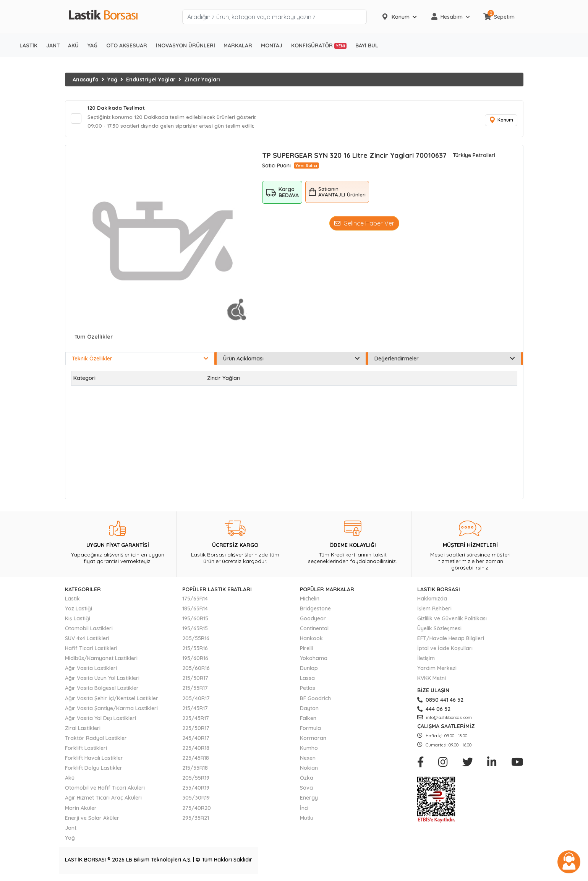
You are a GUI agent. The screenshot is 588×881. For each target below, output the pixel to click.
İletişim (426, 660)
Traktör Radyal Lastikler (96, 739)
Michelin (310, 600)
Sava (306, 789)
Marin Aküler (81, 809)
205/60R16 (196, 670)
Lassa (307, 680)
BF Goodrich (315, 699)
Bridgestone (315, 610)
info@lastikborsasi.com (445, 719)
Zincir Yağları (202, 80)
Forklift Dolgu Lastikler (94, 769)
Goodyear (313, 620)
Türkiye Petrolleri (474, 157)
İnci (304, 809)
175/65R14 (195, 600)
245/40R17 (196, 739)
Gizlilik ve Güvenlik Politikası (452, 620)
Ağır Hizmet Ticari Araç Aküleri (103, 799)
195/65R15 (195, 630)
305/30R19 (196, 799)
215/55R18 (195, 769)
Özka (307, 779)
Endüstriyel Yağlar (151, 80)
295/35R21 (196, 819)
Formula (310, 729)
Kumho (309, 750)
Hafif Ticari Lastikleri (91, 650)
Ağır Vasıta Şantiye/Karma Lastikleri (111, 709)
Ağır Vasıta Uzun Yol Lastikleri (102, 680)
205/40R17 (196, 699)
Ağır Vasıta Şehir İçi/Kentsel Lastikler (112, 699)
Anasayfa (86, 80)
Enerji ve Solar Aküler (92, 819)
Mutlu (307, 819)
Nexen (308, 759)
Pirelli (306, 650)
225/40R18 (196, 750)
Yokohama (314, 660)
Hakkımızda (432, 600)
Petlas (308, 690)
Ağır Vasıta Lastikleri (91, 670)
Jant (71, 829)
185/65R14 (195, 610)
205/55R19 (196, 779)
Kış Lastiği (78, 620)
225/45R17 (196, 719)
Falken (308, 719)
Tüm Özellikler (94, 338)
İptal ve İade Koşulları (445, 650)
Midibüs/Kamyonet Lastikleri (101, 660)
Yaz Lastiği (79, 610)
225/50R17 (196, 729)
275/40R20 (197, 809)
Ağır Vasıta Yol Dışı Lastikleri (100, 719)
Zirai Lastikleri (83, 729)
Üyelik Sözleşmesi (439, 630)
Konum (501, 121)
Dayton (309, 709)
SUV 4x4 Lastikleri (87, 640)
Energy (309, 799)
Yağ (112, 80)
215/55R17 (195, 690)
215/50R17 (195, 680)
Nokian (309, 769)
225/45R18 (196, 759)
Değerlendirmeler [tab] (445, 360)
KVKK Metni (432, 680)
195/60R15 (195, 620)
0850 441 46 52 (440, 701)
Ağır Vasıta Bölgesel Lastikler (102, 690)
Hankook (311, 640)
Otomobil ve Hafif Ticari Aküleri (105, 789)
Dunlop (309, 670)
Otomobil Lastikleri (89, 630)
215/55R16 (195, 650)
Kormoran (313, 739)
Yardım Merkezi (437, 670)
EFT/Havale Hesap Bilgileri (451, 640)
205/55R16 (196, 640)
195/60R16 (195, 660)
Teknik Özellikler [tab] (140, 360)
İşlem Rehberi (434, 610)
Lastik (72, 600)
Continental (314, 630)
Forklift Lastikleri (86, 750)
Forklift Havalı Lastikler (94, 759)
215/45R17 (195, 709)
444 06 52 (434, 710)
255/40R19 (196, 789)
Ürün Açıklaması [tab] (291, 360)
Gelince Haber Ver (364, 225)
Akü (70, 779)
